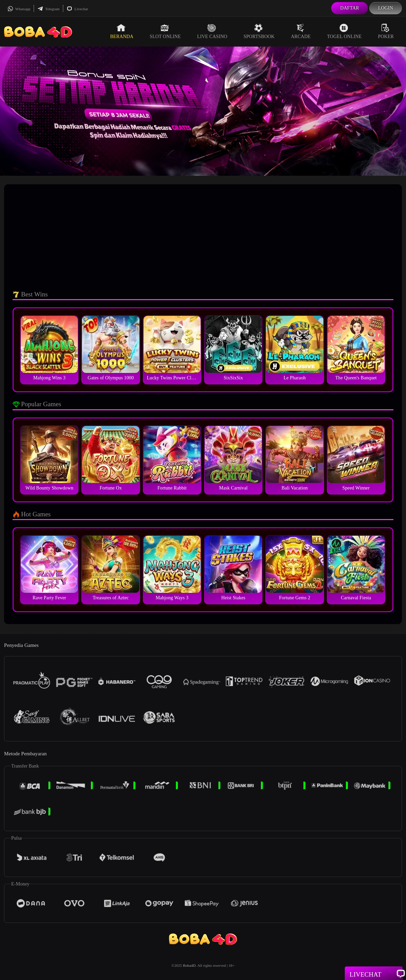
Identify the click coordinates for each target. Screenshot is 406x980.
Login (386, 8)
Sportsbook (259, 31)
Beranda (122, 31)
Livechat (77, 9)
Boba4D (189, 965)
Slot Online (165, 31)
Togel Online (344, 31)
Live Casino (212, 31)
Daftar (350, 8)
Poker (386, 31)
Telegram (48, 9)
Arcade (301, 31)
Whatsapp (19, 9)
